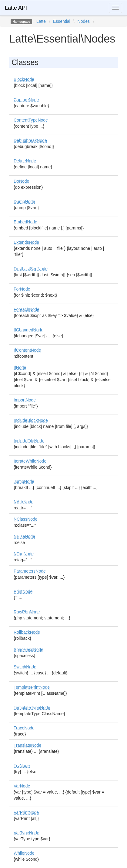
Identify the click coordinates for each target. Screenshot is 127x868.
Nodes (84, 21)
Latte (41, 21)
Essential (62, 21)
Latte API (16, 8)
